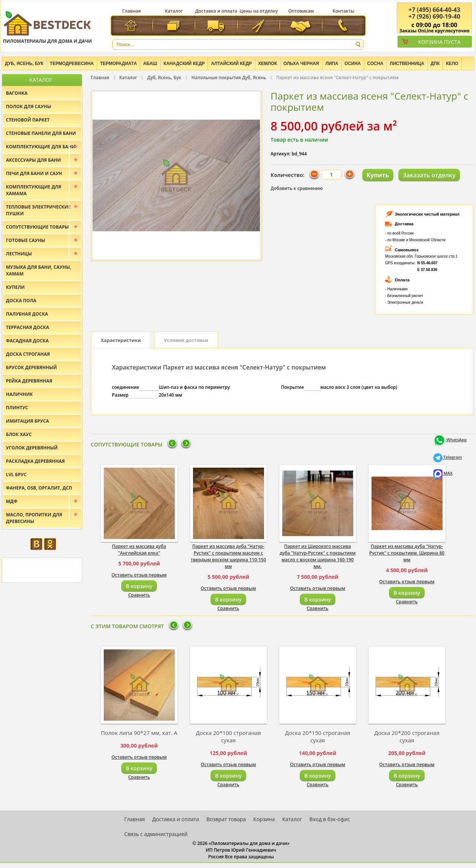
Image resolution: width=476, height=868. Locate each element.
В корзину (139, 586)
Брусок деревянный (31, 367)
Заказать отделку (429, 175)
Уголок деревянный (32, 448)
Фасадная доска (27, 341)
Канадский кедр (184, 64)
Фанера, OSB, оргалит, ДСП (39, 488)
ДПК (435, 64)
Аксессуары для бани (33, 160)
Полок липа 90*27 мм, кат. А (139, 733)
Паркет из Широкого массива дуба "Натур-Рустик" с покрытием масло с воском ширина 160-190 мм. (318, 556)
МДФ (12, 501)
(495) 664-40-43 (434, 10)
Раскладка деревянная (35, 461)
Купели (15, 287)
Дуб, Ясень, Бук (24, 64)
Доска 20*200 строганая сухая (407, 736)
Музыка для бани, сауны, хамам (38, 270)
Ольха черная (301, 64)
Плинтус (17, 408)
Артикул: (281, 154)
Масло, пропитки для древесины (34, 518)
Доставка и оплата (216, 11)
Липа (332, 64)
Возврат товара (226, 819)
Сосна (375, 64)
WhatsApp (450, 440)
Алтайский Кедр (231, 64)
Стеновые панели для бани (41, 133)
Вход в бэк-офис (330, 819)
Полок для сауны (28, 107)
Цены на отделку (259, 11)
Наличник (19, 394)
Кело (452, 64)
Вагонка (17, 93)
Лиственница (407, 64)
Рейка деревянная (29, 381)
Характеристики (121, 340)
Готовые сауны (26, 240)
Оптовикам (301, 11)
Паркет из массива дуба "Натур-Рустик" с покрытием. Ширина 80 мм (407, 553)
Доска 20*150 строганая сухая (318, 736)
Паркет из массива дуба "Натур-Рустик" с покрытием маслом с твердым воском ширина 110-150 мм (229, 556)
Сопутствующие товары (37, 227)
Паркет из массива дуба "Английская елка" (139, 550)
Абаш (150, 64)
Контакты (343, 11)
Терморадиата (118, 64)
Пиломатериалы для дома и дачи (47, 27)
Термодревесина (72, 64)
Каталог (174, 11)
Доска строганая (28, 354)
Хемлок (268, 64)
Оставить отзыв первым (139, 575)
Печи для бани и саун (34, 173)
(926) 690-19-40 (434, 16)
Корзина (264, 819)
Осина (353, 64)
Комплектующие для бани (41, 147)
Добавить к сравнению (297, 188)
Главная (132, 11)
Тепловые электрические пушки (38, 210)
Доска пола (21, 301)
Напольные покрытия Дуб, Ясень (229, 78)
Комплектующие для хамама (34, 190)
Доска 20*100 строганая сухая (229, 736)
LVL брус (16, 475)
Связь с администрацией (156, 834)
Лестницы (19, 254)
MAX (443, 473)
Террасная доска (28, 327)
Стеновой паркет (28, 120)
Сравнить (139, 595)
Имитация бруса (28, 421)
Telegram (448, 457)
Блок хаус (19, 434)
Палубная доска (27, 314)
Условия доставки (186, 340)
